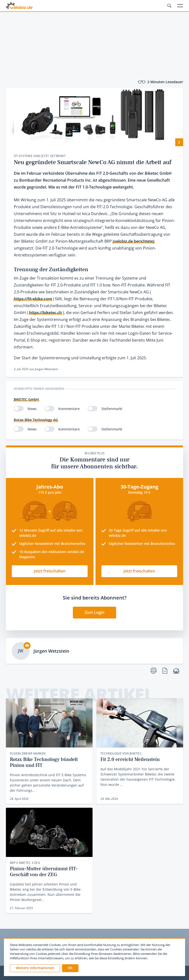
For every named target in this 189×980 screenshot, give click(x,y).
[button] (70, 968)
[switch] (19, 409)
